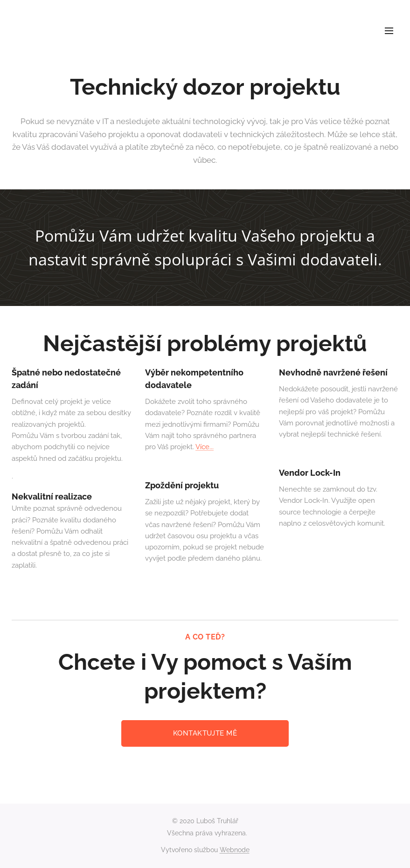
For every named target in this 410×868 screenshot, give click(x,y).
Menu (389, 31)
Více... (205, 447)
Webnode (235, 850)
